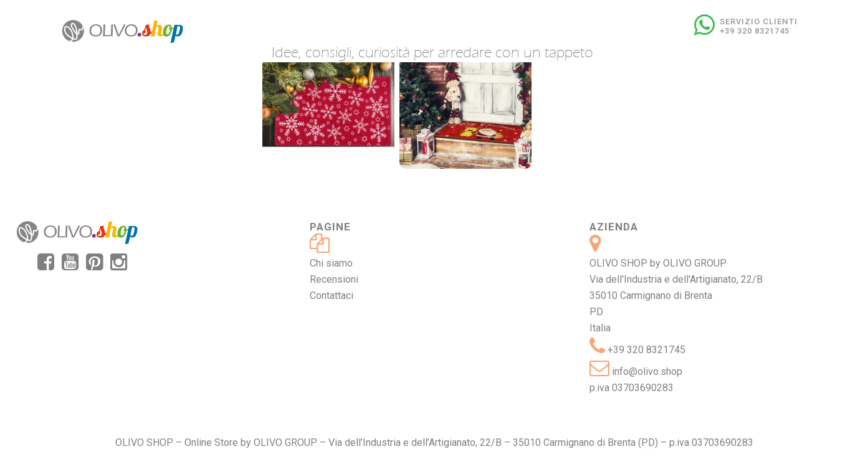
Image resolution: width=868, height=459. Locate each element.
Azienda (614, 227)
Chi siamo (331, 263)
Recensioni (334, 279)
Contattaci (331, 296)
